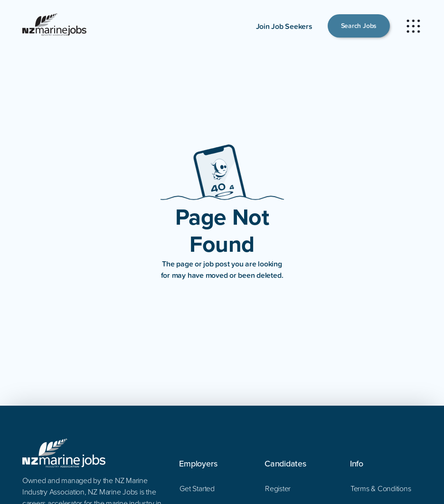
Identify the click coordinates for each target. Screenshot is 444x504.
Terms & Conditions (381, 488)
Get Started (197, 488)
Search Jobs (359, 26)
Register (278, 488)
